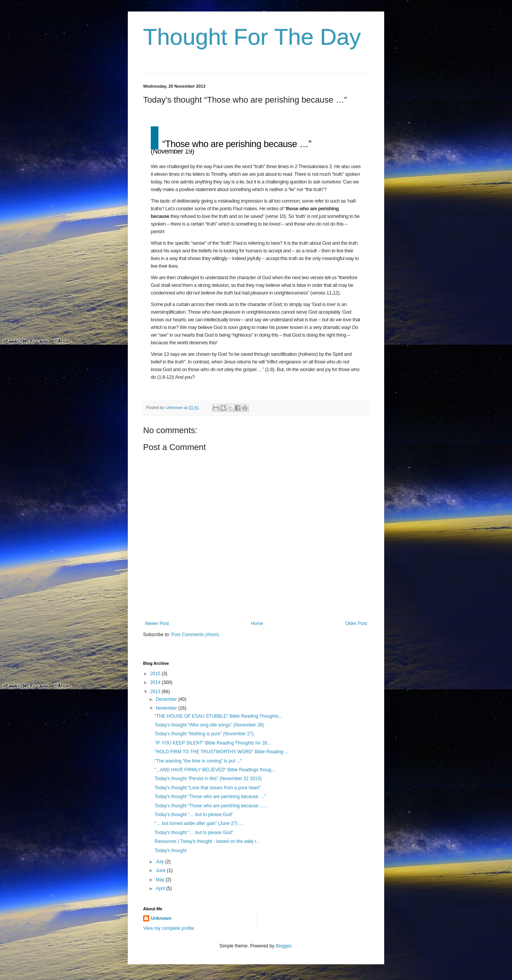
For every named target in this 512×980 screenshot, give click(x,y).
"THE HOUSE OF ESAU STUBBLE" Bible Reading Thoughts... (218, 716)
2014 (156, 682)
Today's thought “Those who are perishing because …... (211, 806)
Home (257, 623)
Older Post (356, 623)
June (161, 870)
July (161, 862)
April (161, 888)
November (167, 708)
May (161, 880)
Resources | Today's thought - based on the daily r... (207, 841)
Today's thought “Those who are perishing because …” (210, 797)
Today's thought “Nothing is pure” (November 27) (204, 734)
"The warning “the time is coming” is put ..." (198, 761)
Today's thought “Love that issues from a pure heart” (208, 788)
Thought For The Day (252, 37)
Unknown (161, 918)
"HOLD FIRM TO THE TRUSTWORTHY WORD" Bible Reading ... (222, 752)
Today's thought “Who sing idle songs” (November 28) (209, 725)
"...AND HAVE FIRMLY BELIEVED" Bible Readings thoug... (215, 770)
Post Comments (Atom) (195, 635)
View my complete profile (169, 928)
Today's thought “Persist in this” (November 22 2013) (208, 779)
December (167, 699)
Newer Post (157, 623)
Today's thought (171, 851)
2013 (156, 692)
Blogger (283, 946)
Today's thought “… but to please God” (194, 815)
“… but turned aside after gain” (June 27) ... (199, 823)
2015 (156, 674)
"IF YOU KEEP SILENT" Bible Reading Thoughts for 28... (213, 743)
